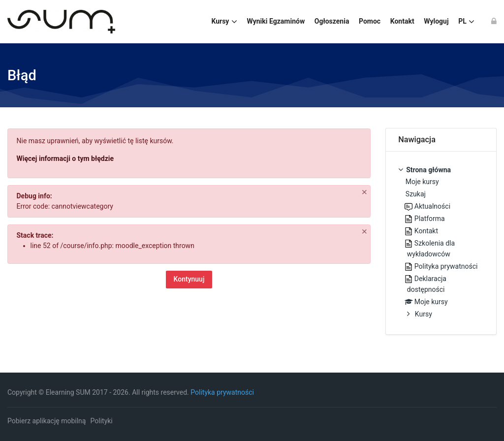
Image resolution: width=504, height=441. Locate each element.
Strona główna (428, 170)
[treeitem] (441, 243)
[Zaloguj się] (494, 22)
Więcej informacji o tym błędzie (65, 158)
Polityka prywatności (222, 392)
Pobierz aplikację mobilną (47, 421)
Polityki (102, 421)
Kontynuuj (189, 279)
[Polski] (466, 22)
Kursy (424, 314)
